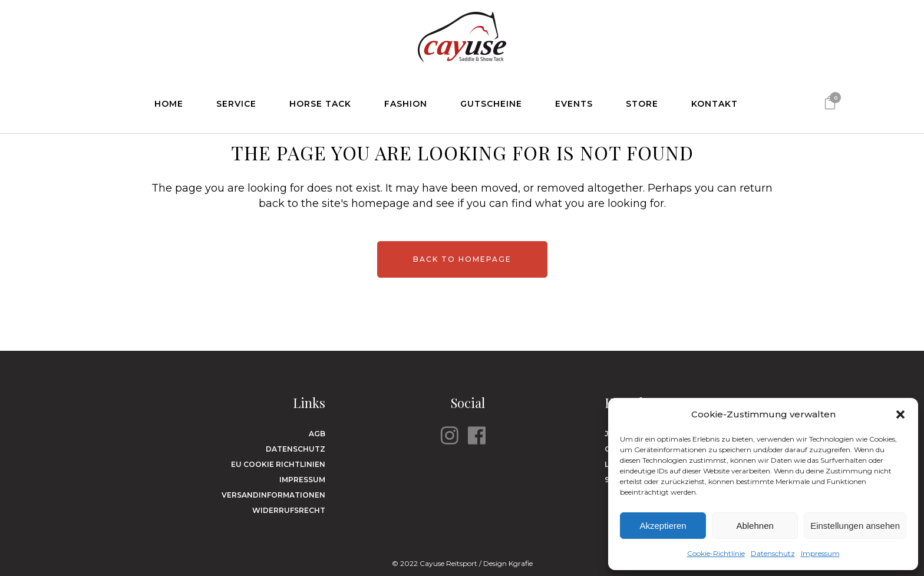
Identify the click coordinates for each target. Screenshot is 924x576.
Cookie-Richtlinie (716, 553)
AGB (317, 434)
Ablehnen (755, 526)
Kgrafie (521, 563)
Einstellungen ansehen (855, 526)
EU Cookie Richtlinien (278, 464)
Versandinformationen (273, 495)
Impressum (820, 553)
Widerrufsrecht (289, 510)
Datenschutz (773, 553)
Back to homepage (462, 259)
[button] (900, 414)
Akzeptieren (663, 526)
